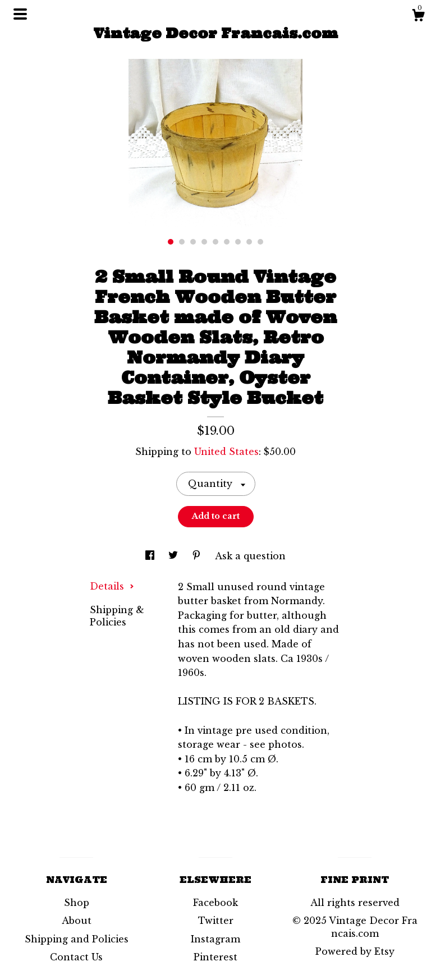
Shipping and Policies (77, 939)
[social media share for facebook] (151, 556)
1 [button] (171, 242)
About (77, 921)
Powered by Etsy (355, 951)
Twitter (216, 921)
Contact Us (76, 957)
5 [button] (215, 242)
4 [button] (204, 242)
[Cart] (418, 17)
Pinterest (215, 957)
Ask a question (250, 556)
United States (226, 452)
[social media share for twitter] (175, 556)
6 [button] (227, 242)
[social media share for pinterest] (198, 556)
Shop (77, 903)
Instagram (215, 939)
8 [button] (249, 242)
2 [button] (182, 242)
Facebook (215, 903)
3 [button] (193, 242)
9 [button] (260, 242)
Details (112, 586)
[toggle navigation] (20, 14)
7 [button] (238, 242)
